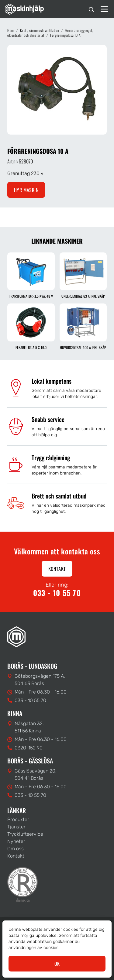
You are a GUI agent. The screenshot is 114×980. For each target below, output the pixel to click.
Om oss (16, 849)
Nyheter (16, 841)
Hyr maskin (26, 190)
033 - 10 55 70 (57, 593)
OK (57, 964)
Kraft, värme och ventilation (40, 30)
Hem (11, 30)
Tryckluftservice (25, 834)
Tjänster (16, 827)
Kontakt (57, 569)
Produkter (18, 819)
